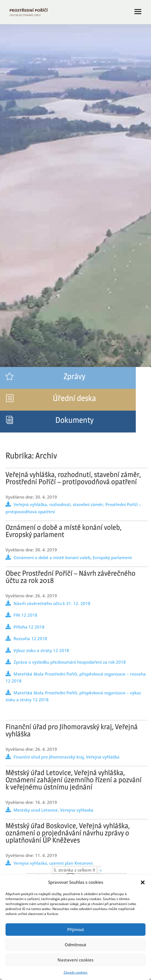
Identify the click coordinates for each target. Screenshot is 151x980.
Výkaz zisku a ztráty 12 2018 (41, 650)
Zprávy (74, 376)
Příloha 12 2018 (29, 627)
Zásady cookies (75, 972)
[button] (143, 882)
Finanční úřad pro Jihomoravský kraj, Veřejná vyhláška (67, 757)
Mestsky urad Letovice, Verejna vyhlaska (54, 810)
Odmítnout (75, 945)
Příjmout (76, 929)
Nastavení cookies (75, 960)
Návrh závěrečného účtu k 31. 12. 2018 (52, 603)
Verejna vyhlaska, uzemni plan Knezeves (53, 863)
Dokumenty (74, 420)
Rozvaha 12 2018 (30, 638)
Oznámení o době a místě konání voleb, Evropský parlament (73, 557)
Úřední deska (74, 398)
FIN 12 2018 (25, 615)
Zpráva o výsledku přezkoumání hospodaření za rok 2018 (70, 662)
